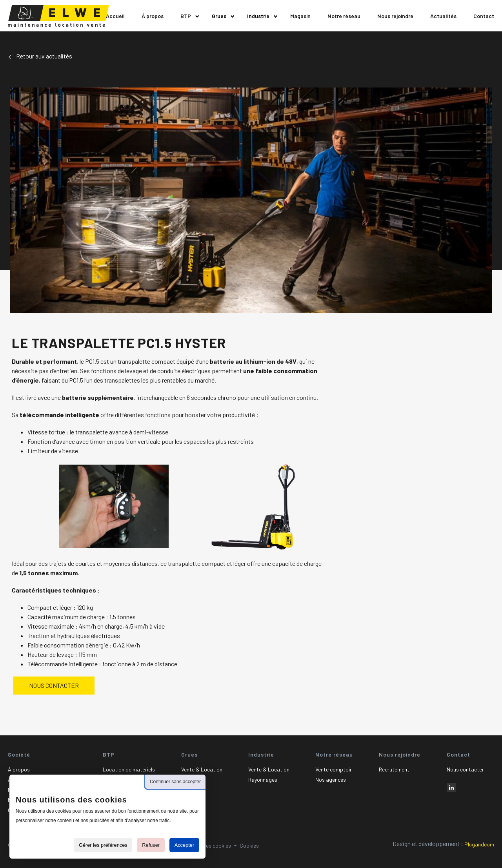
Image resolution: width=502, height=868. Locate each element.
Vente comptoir (334, 769)
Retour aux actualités (40, 56)
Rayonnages (263, 780)
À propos (19, 769)
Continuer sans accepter (175, 782)
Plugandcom (479, 844)
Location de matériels (129, 769)
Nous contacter (465, 769)
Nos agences (331, 780)
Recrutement (394, 769)
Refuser (151, 845)
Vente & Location (202, 769)
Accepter (185, 845)
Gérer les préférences (103, 845)
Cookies (249, 845)
